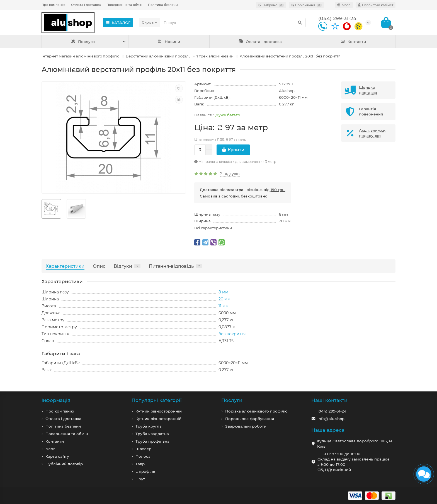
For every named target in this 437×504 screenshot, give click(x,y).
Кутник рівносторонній (159, 411)
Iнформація (56, 400)
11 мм (224, 306)
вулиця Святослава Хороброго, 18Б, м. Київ (355, 444)
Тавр (140, 464)
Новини (169, 42)
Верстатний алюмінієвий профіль (158, 56)
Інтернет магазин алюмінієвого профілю (81, 56)
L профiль (145, 471)
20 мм (285, 221)
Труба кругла (149, 426)
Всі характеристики (213, 228)
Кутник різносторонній (158, 419)
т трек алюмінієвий (215, 56)
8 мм (284, 214)
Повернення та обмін (124, 5)
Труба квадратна (152, 434)
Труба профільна (152, 441)
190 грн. (278, 190)
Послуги (83, 42)
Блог (50, 449)
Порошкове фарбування (250, 419)
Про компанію (54, 5)
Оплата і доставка (86, 5)
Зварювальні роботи (246, 426)
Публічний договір (64, 464)
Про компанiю (60, 411)
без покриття (232, 334)
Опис (99, 266)
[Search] (233, 23)
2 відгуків (230, 174)
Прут (140, 479)
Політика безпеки (163, 5)
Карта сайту (57, 456)
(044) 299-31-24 (332, 411)
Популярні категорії (157, 400)
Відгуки (127, 266)
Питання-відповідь (175, 266)
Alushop (287, 91)
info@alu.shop (331, 419)
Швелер (143, 449)
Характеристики (65, 266)
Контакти (353, 42)
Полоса (143, 456)
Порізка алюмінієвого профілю (256, 411)
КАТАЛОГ (118, 23)
